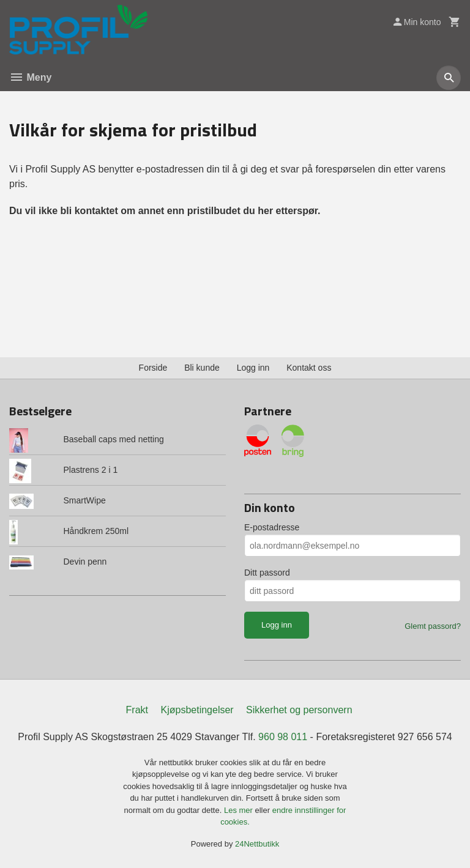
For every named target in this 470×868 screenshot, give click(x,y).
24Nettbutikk (257, 844)
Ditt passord (267, 573)
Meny (30, 77)
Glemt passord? (433, 626)
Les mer (240, 810)
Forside (153, 368)
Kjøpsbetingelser (197, 710)
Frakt (137, 710)
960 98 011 (283, 737)
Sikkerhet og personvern (299, 710)
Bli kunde (202, 368)
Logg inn (253, 368)
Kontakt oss (309, 368)
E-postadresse (272, 527)
